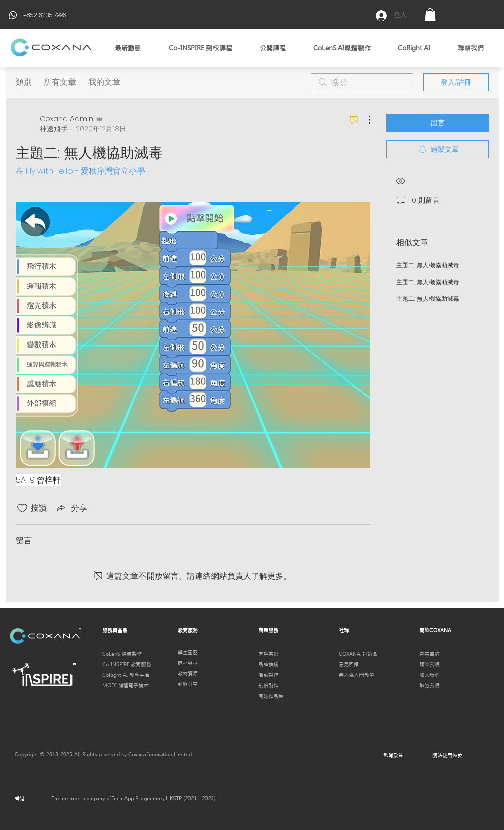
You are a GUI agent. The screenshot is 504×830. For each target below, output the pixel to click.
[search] (362, 82)
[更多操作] (364, 120)
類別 (24, 82)
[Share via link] (71, 508)
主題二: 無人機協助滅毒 (428, 265)
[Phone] (13, 15)
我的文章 (104, 82)
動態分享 (188, 684)
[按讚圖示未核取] (22, 508)
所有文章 (60, 82)
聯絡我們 (429, 686)
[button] (430, 14)
